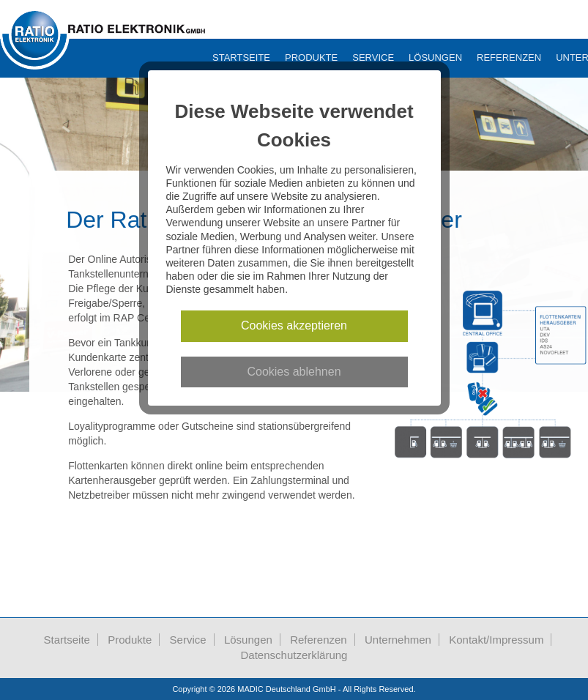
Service (373, 57)
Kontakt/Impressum (496, 640)
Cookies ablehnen (294, 372)
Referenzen (509, 57)
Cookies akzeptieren (294, 325)
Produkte (311, 57)
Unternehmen (398, 640)
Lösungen (435, 57)
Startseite (241, 57)
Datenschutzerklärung (294, 655)
